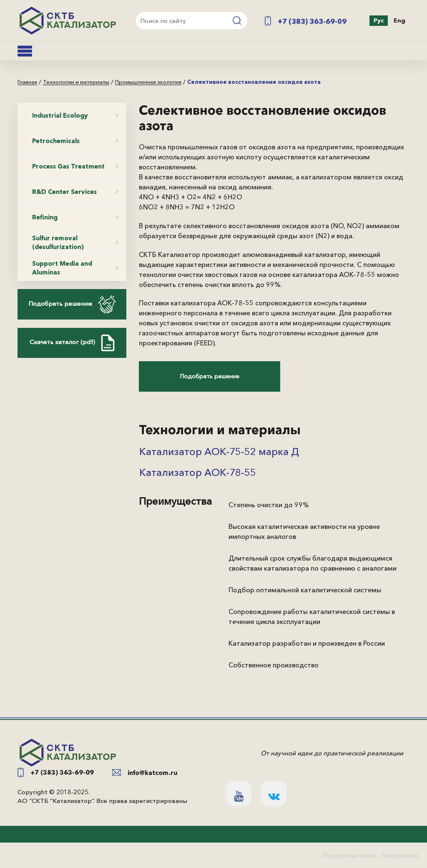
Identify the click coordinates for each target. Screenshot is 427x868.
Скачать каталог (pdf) (72, 343)
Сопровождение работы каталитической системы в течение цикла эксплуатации (312, 616)
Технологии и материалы (76, 82)
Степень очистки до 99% (269, 505)
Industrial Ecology (60, 115)
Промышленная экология (148, 82)
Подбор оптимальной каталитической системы (305, 590)
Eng (399, 20)
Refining (45, 217)
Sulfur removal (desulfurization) (58, 242)
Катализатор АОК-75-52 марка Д (219, 452)
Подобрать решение (72, 304)
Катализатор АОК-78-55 (198, 472)
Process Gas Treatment (68, 166)
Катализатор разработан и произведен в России (307, 643)
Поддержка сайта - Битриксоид (370, 855)
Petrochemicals (56, 141)
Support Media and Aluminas (62, 268)
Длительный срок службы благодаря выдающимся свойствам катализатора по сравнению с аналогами (313, 563)
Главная (27, 82)
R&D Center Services (64, 192)
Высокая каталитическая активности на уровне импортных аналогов (304, 531)
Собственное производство (274, 665)
